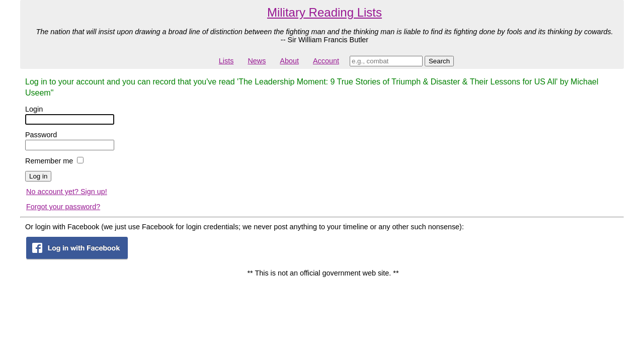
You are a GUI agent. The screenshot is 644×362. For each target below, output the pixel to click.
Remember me (49, 161)
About (289, 61)
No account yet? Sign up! (67, 192)
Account (326, 61)
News (257, 61)
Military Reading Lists (325, 12)
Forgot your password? (63, 207)
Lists (226, 61)
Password (41, 135)
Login (34, 109)
